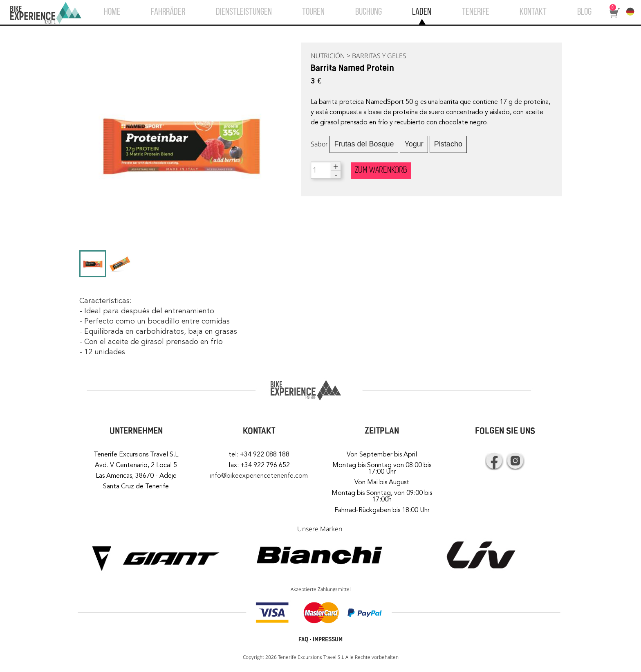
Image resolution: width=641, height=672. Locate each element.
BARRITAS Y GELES (379, 56)
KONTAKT (533, 12)
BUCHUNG (369, 12)
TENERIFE (476, 12)
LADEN (422, 12)
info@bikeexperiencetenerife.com (259, 476)
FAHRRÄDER (168, 12)
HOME (112, 12)
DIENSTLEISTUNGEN (244, 12)
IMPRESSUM (328, 639)
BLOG (584, 12)
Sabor (319, 144)
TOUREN (313, 12)
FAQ (303, 639)
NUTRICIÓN (328, 56)
